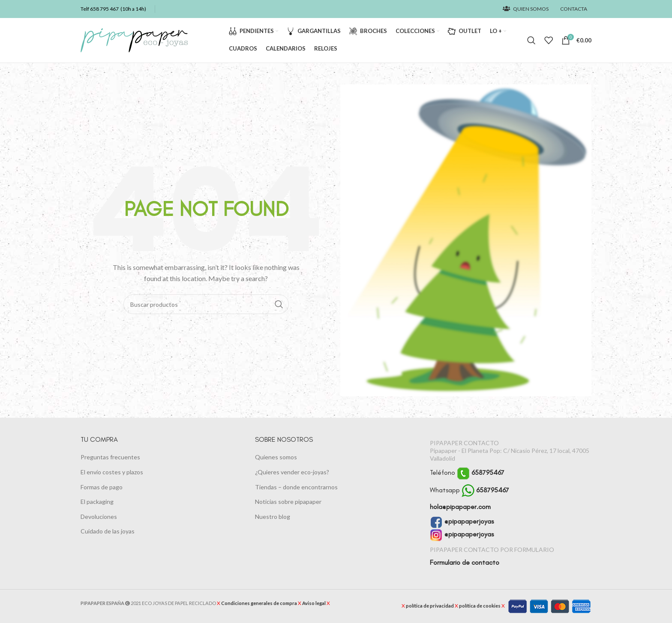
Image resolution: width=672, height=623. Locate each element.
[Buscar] (531, 40)
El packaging (97, 502)
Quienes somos (276, 457)
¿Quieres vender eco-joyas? (292, 472)
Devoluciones (99, 517)
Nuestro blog (273, 517)
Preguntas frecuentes (110, 457)
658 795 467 (104, 9)
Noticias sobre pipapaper (288, 502)
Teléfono (467, 473)
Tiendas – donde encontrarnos (296, 487)
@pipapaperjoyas (462, 522)
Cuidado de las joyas (108, 532)
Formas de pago (102, 487)
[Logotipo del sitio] (134, 40)
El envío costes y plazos (112, 472)
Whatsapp (469, 490)
